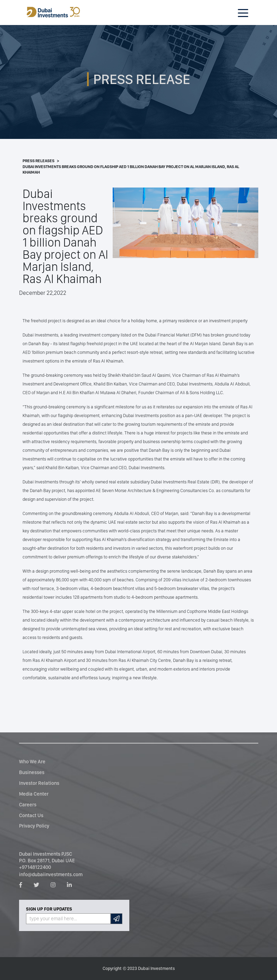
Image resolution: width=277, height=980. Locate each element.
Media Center (34, 794)
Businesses (32, 772)
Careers (28, 804)
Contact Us (31, 815)
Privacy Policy (34, 826)
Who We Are (32, 761)
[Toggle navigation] (243, 13)
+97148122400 (35, 867)
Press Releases (38, 161)
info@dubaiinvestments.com (51, 874)
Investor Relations (39, 783)
